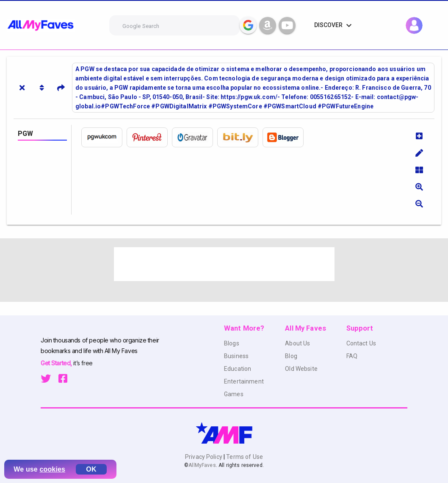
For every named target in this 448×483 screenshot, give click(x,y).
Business (236, 356)
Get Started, (57, 363)
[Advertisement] (224, 264)
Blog (291, 356)
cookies (53, 469)
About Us (297, 343)
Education (238, 369)
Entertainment (244, 381)
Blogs (232, 343)
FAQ (352, 356)
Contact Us (361, 343)
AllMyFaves (202, 465)
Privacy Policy (204, 457)
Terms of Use (244, 457)
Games (234, 394)
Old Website (301, 369)
